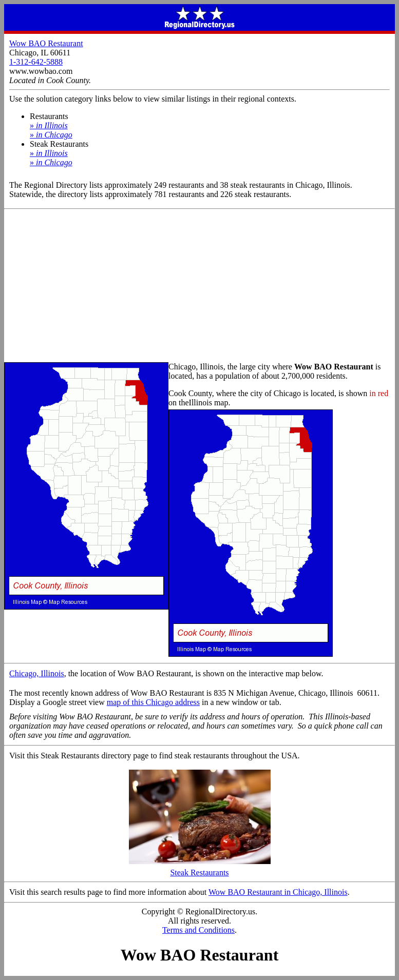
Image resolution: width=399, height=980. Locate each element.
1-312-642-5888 (36, 62)
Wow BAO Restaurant (46, 43)
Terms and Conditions (198, 930)
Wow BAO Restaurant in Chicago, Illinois (278, 892)
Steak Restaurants (200, 869)
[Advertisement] (199, 286)
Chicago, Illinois (37, 673)
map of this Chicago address (153, 702)
